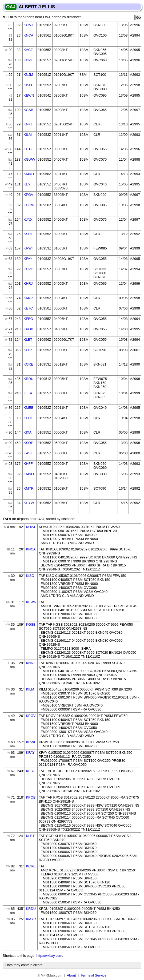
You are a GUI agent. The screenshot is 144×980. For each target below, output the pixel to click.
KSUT (28, 234)
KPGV (29, 195)
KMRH (29, 174)
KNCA (29, 35)
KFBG (28, 319)
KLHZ (28, 350)
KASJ (28, 453)
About (71, 975)
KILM (28, 135)
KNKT (28, 124)
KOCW (29, 205)
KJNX (28, 219)
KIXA (28, 432)
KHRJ (28, 283)
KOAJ (28, 25)
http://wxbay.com (49, 956)
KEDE (28, 418)
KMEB (29, 408)
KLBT (28, 340)
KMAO (29, 474)
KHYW (29, 503)
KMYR (29, 488)
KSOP (29, 443)
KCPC (29, 269)
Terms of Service (93, 975)
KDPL (28, 60)
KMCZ (29, 298)
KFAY (28, 259)
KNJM (28, 75)
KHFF (28, 464)
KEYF (28, 184)
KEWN (29, 95)
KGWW (29, 159)
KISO (28, 85)
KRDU (29, 379)
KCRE (29, 364)
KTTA (28, 393)
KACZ (28, 50)
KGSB (29, 110)
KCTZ (28, 149)
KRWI (28, 248)
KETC (28, 308)
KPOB (29, 329)
